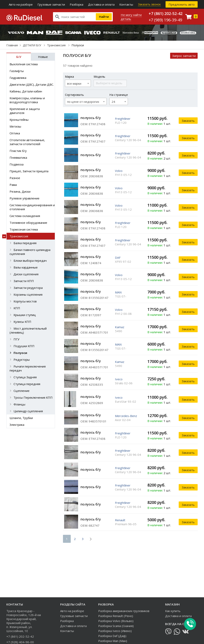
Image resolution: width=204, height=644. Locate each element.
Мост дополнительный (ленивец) (28, 330)
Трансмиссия (57, 45)
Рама (13, 185)
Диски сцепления (26, 274)
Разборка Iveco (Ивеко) (115, 631)
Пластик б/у (18, 151)
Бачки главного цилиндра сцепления (30, 252)
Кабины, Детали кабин (26, 91)
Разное (15, 178)
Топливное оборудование (28, 223)
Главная (12, 45)
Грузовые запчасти (51, 4)
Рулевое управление (25, 198)
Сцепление (22, 391)
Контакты (126, 4)
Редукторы (22, 360)
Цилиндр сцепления (28, 411)
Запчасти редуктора (28, 288)
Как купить (173, 611)
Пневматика (18, 158)
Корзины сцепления (28, 294)
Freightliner (123, 119)
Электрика (17, 425)
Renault (120, 520)
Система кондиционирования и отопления (32, 207)
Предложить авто (182, 4)
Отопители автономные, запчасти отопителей (27, 142)
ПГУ (16, 339)
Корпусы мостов (25, 301)
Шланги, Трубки (21, 418)
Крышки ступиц (25, 315)
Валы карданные (26, 267)
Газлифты (17, 71)
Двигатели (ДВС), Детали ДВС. (32, 84)
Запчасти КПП (24, 281)
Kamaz (120, 327)
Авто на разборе (21, 4)
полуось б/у (91, 118)
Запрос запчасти (184, 56)
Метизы (15, 126)
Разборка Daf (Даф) (112, 636)
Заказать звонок (149, 4)
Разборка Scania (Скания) (116, 626)
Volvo (119, 171)
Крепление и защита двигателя (25, 111)
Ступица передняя (27, 384)
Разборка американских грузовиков (124, 611)
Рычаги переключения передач (28, 368)
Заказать (188, 121)
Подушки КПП (24, 346)
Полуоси (20, 353)
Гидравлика (18, 78)
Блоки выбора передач (30, 261)
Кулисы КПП (22, 322)
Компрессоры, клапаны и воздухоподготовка (27, 100)
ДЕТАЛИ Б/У (32, 45)
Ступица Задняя (25, 377)
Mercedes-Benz (126, 416)
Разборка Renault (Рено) (116, 616)
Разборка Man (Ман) (113, 641)
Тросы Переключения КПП (33, 397)
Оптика (15, 133)
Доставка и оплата (101, 4)
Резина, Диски (20, 191)
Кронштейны (19, 120)
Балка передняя (25, 243)
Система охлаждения (25, 216)
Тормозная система (24, 229)
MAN (118, 292)
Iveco (119, 379)
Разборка (76, 4)
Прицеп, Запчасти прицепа (29, 171)
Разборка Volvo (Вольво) (116, 621)
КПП (17, 308)
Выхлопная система (24, 64)
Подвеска (17, 164)
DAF (118, 258)
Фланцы (19, 404)
